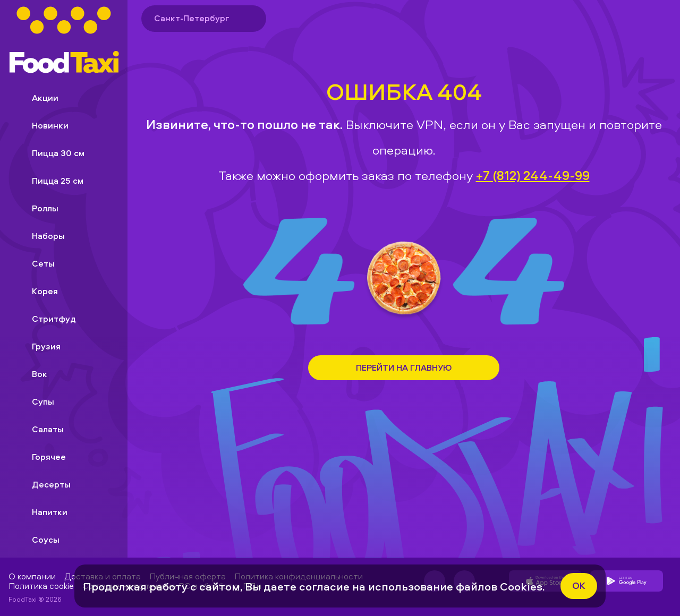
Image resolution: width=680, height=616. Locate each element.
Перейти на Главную (404, 367)
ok (579, 585)
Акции (37, 98)
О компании (32, 576)
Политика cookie (41, 586)
